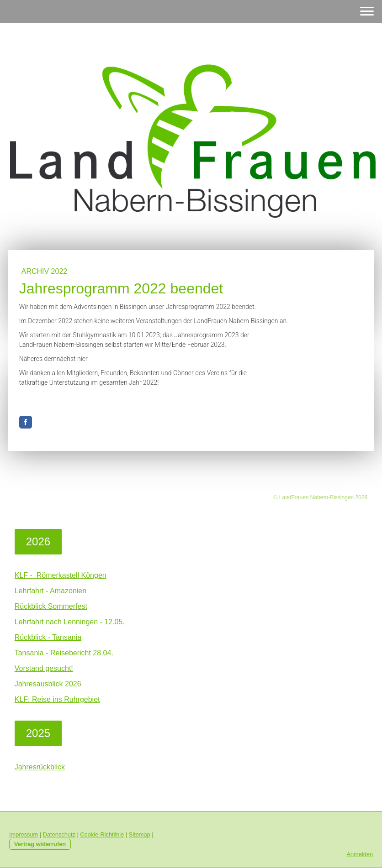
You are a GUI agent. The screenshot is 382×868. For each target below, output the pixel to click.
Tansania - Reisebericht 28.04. (64, 653)
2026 (38, 541)
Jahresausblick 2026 (48, 684)
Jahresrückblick (40, 767)
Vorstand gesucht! (44, 668)
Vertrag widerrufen (40, 844)
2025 (38, 733)
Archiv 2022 (45, 271)
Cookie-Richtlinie (102, 834)
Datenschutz (59, 834)
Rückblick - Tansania (48, 637)
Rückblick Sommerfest (51, 606)
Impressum (24, 834)
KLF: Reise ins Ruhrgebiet (57, 699)
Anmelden (360, 854)
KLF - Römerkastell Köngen (61, 575)
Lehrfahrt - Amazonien (50, 591)
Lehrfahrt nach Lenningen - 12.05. (70, 622)
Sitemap (140, 834)
